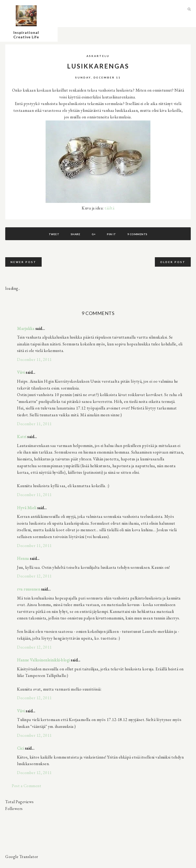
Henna (23, 558)
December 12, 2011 (34, 576)
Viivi (21, 372)
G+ (94, 234)
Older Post (173, 262)
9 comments (137, 234)
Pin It (111, 234)
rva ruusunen (29, 589)
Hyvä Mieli (27, 508)
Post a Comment (26, 786)
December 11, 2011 (34, 359)
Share (76, 234)
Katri (22, 437)
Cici (20, 748)
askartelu (98, 56)
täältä (109, 208)
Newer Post (23, 262)
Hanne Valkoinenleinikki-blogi (43, 660)
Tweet (54, 234)
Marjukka (26, 328)
